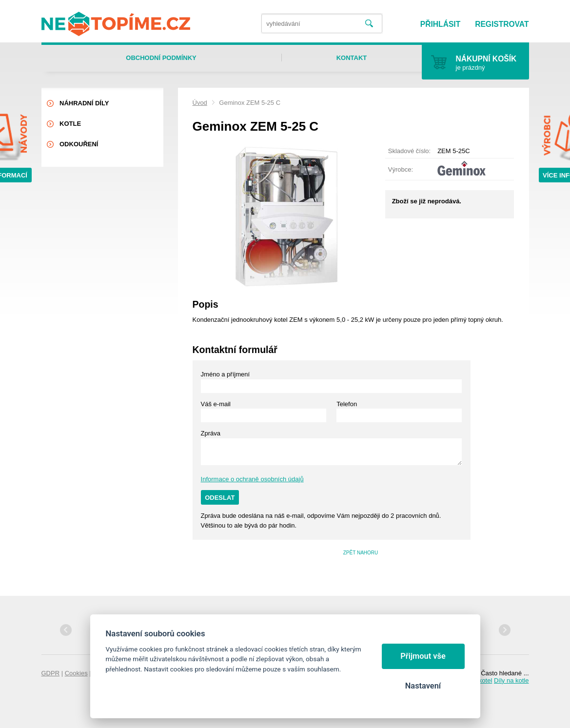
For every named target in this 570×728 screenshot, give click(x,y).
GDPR (51, 673)
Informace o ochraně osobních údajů (252, 479)
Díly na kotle (511, 680)
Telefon (347, 404)
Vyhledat (369, 24)
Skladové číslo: (409, 151)
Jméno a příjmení (225, 374)
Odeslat (220, 498)
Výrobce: (401, 169)
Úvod (200, 103)
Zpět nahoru (361, 553)
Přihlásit (440, 24)
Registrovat (502, 24)
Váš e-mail (216, 404)
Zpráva (211, 433)
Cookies (76, 673)
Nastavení (423, 686)
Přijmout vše (423, 656)
